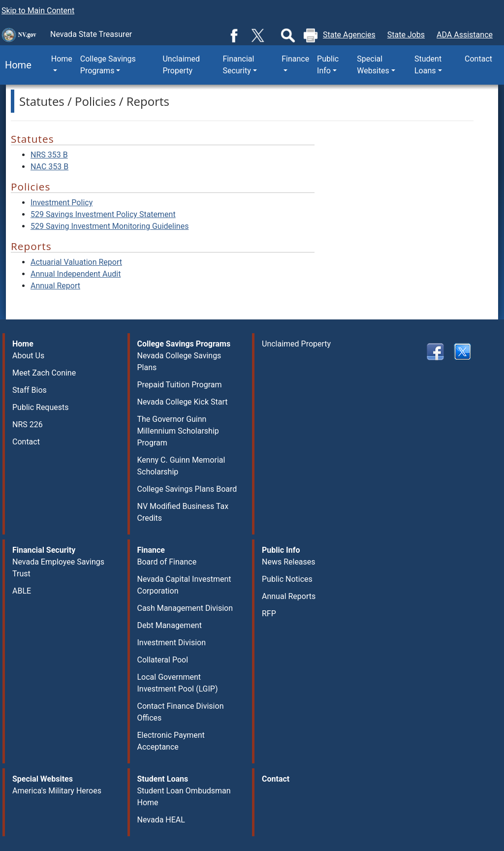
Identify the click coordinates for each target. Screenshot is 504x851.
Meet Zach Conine (44, 373)
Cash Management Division (185, 608)
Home (16, 65)
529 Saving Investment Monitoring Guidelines (110, 226)
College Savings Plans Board (187, 489)
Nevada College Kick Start (183, 402)
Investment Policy (62, 203)
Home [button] (62, 59)
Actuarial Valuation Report (76, 262)
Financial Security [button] (238, 65)
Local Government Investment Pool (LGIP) (178, 683)
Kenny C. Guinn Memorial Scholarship (181, 466)
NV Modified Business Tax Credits (183, 512)
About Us (28, 356)
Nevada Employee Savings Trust (58, 568)
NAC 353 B (49, 167)
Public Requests (41, 407)
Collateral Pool (163, 660)
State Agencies (349, 35)
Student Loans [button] (428, 65)
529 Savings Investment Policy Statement (103, 214)
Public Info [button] (328, 65)
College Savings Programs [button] (108, 65)
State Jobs (406, 35)
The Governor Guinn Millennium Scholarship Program (178, 431)
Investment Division (172, 643)
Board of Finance (167, 562)
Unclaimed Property (181, 65)
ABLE (22, 591)
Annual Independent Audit (76, 274)
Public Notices (287, 579)
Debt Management (170, 625)
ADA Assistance (465, 35)
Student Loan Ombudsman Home (184, 797)
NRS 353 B (49, 155)
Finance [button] (295, 59)
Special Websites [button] (373, 65)
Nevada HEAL (161, 820)
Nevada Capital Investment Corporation (184, 585)
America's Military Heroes (57, 791)
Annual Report (55, 286)
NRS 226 (28, 425)
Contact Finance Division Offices (181, 712)
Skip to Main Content (38, 11)
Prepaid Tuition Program (180, 385)
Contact (478, 59)
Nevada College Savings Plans (179, 362)
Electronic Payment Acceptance (171, 741)
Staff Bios (30, 390)
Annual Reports (289, 596)
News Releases (289, 562)
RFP (269, 614)
